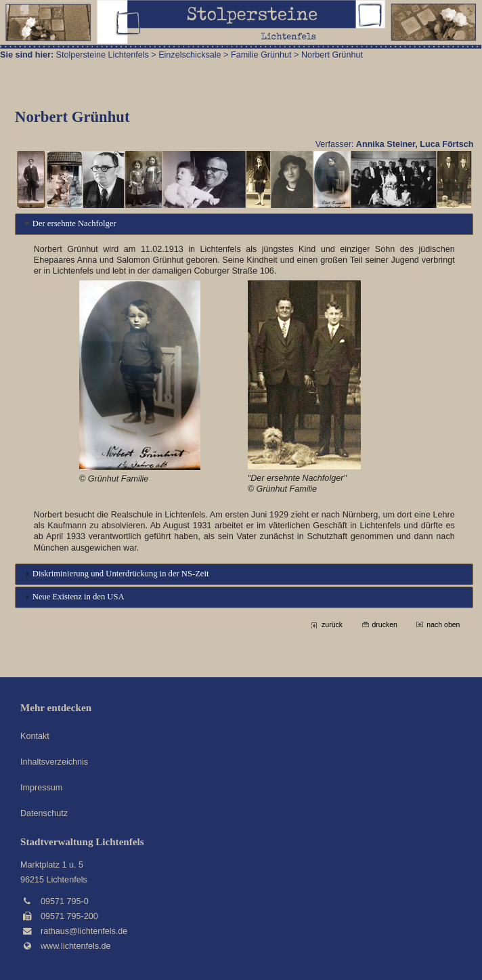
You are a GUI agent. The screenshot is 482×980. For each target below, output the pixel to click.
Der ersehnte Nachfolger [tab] (69, 223)
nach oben (443, 624)
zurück (332, 624)
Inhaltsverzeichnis (54, 762)
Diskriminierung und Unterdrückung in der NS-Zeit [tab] (115, 574)
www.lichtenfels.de (76, 946)
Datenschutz (44, 813)
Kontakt (35, 736)
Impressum (41, 788)
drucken (385, 624)
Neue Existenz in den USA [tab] (73, 597)
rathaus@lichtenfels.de (84, 931)
